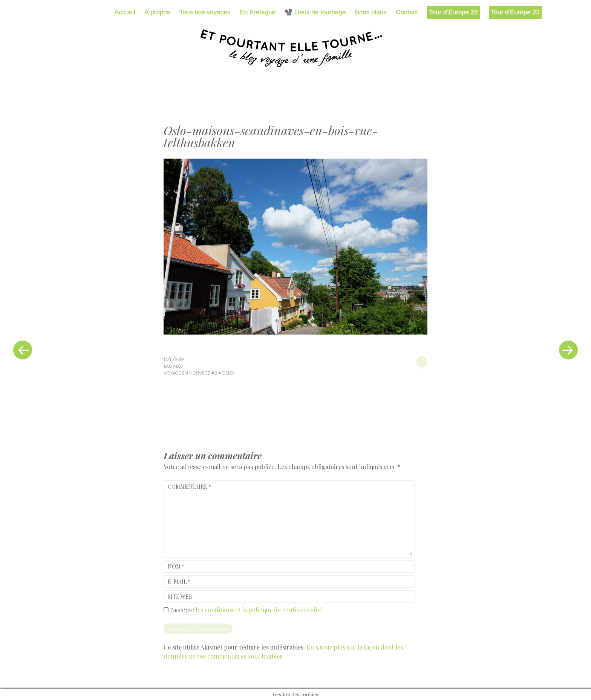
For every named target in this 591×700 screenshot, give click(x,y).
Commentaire (189, 487)
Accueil (125, 12)
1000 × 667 (173, 366)
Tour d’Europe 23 (515, 12)
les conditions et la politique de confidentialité (259, 610)
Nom (176, 566)
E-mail (179, 582)
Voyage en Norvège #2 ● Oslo (199, 373)
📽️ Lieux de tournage (315, 12)
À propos (157, 12)
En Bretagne (258, 12)
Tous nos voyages (205, 12)
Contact (407, 12)
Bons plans (371, 12)
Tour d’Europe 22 (453, 12)
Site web (180, 597)
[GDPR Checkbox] (166, 610)
